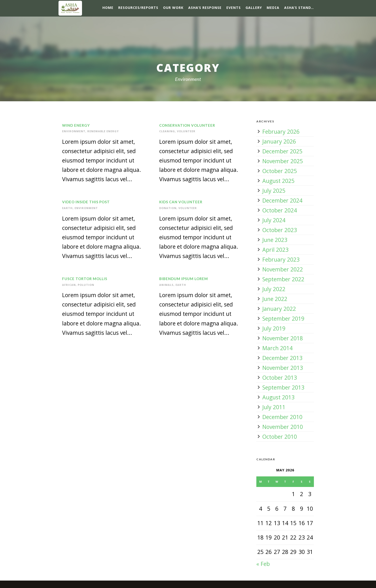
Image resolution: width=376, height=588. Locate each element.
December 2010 (282, 417)
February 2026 (281, 132)
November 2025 (283, 161)
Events (234, 8)
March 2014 (277, 348)
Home (108, 8)
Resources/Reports (138, 8)
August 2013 (278, 397)
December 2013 (282, 358)
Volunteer (186, 131)
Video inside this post (86, 202)
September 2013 (283, 387)
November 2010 (283, 427)
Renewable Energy (103, 131)
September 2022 (283, 279)
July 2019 (274, 328)
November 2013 (283, 368)
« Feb (263, 564)
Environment (74, 131)
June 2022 (275, 299)
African (69, 285)
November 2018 (283, 338)
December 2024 (282, 200)
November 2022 (283, 269)
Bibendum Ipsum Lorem (184, 279)
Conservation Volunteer (187, 125)
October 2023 (280, 230)
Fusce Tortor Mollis (85, 279)
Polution (86, 285)
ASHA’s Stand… (299, 8)
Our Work (173, 8)
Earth (67, 208)
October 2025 (280, 171)
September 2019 (283, 318)
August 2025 (278, 181)
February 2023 (281, 259)
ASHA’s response (205, 8)
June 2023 (275, 240)
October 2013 (280, 378)
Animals (166, 285)
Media (273, 8)
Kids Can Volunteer (181, 202)
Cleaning (167, 131)
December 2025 (282, 151)
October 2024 (280, 210)
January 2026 (279, 141)
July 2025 (274, 191)
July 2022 (274, 289)
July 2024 (274, 220)
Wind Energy (76, 125)
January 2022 (279, 309)
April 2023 (275, 250)
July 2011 (274, 407)
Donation (168, 208)
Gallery (254, 8)
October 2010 (280, 437)
